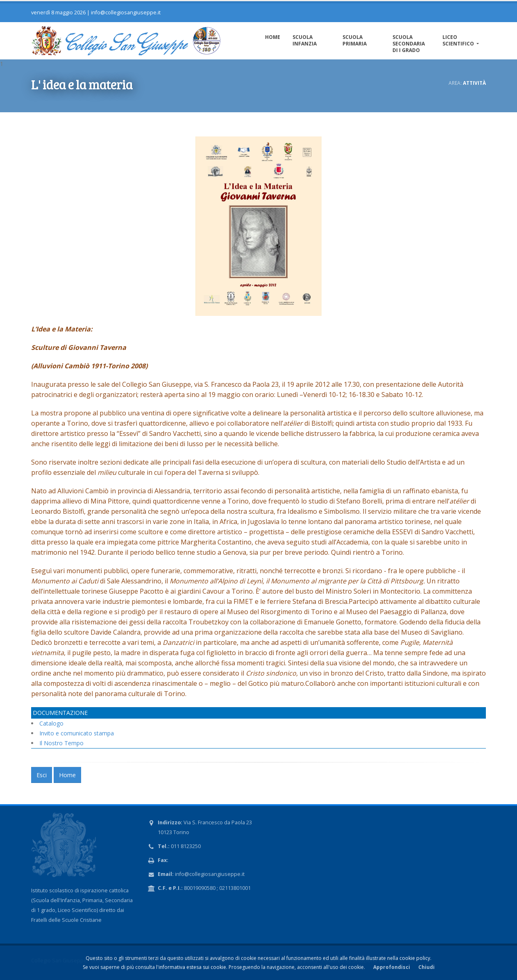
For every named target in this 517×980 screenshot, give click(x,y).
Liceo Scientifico (459, 40)
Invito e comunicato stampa (77, 733)
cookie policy (415, 958)
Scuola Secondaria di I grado (409, 44)
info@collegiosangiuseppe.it (126, 12)
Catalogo (51, 723)
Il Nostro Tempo (61, 743)
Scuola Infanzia (305, 40)
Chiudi (426, 967)
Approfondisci (392, 967)
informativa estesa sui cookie (192, 967)
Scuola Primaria (355, 40)
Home (273, 37)
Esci (42, 775)
